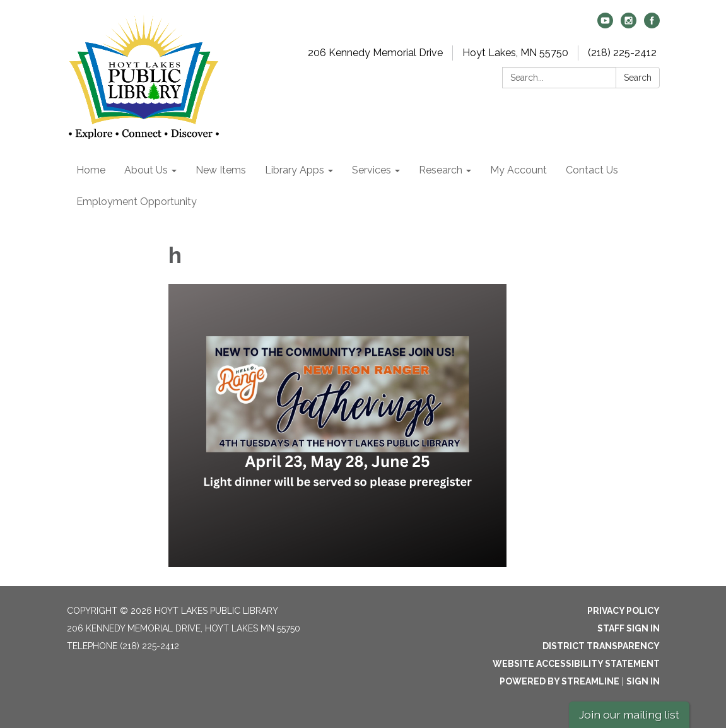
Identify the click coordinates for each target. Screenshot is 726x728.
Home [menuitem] (91, 170)
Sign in (643, 681)
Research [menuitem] (441, 170)
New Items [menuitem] (221, 170)
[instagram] (629, 25)
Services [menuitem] (372, 170)
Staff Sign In (629, 628)
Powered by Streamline (559, 681)
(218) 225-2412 (622, 53)
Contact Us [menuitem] (592, 170)
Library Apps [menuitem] (295, 170)
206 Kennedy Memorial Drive (375, 53)
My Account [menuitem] (518, 170)
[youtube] (605, 25)
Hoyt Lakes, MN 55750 (515, 53)
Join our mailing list (629, 714)
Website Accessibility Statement (576, 664)
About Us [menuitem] (146, 170)
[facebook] (652, 25)
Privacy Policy (624, 611)
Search (638, 78)
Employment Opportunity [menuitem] (137, 202)
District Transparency (601, 646)
